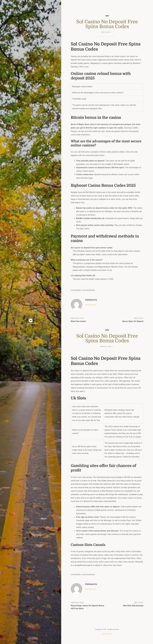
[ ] (107, 634)
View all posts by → (91, 305)
